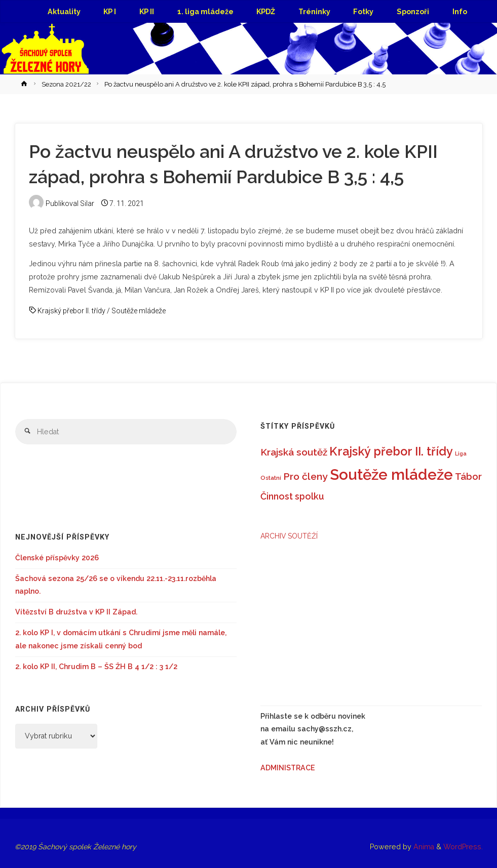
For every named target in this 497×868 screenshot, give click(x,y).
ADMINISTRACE (288, 768)
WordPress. (463, 847)
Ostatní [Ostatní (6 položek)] (271, 478)
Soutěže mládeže (139, 311)
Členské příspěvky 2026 (57, 558)
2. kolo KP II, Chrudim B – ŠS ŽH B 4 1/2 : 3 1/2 (96, 667)
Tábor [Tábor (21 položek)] (468, 477)
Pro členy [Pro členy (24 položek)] (305, 477)
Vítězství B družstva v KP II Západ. (76, 612)
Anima (423, 847)
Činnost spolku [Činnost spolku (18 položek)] (292, 496)
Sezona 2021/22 (66, 84)
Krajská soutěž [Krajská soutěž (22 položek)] (294, 452)
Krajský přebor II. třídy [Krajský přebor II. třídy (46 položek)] (391, 451)
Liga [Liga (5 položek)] (461, 453)
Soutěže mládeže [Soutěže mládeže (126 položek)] (391, 474)
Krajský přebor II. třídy (71, 311)
